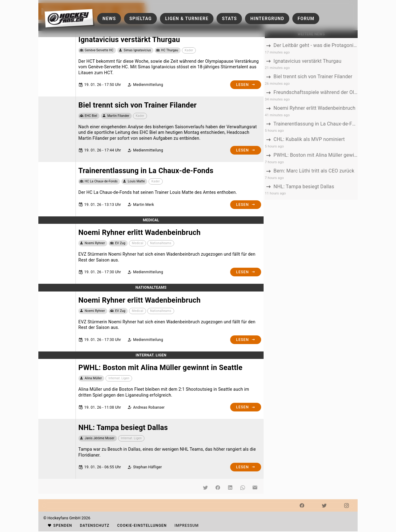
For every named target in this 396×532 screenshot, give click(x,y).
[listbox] (311, 119)
